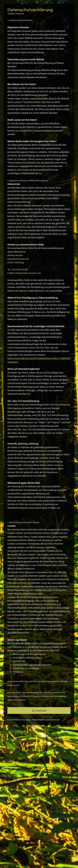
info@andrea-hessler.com (28, 273)
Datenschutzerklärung (30, 10)
